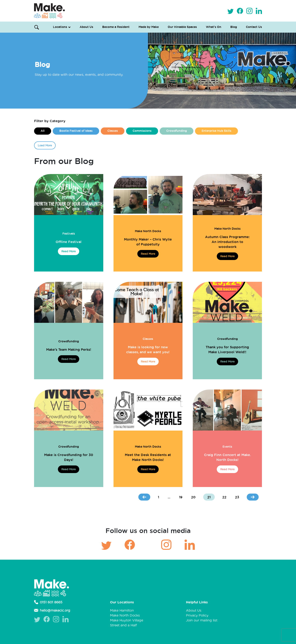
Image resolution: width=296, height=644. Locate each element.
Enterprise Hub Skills (216, 131)
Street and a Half (123, 625)
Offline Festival (69, 242)
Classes (113, 131)
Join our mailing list (202, 620)
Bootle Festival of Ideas (76, 131)
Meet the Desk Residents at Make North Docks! (148, 457)
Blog (234, 27)
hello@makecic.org (52, 610)
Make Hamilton (122, 610)
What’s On (214, 27)
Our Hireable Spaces (182, 27)
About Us (86, 27)
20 (193, 497)
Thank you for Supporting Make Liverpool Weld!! (227, 350)
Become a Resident (116, 27)
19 (181, 497)
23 (237, 497)
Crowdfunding (177, 131)
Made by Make (149, 27)
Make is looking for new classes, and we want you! (148, 350)
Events (227, 447)
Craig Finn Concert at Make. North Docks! (227, 457)
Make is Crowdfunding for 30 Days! (69, 457)
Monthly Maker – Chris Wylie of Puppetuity (148, 242)
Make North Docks (148, 231)
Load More (45, 145)
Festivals (69, 234)
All (43, 131)
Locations (60, 27)
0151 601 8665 (48, 602)
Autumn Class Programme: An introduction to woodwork (227, 242)
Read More (69, 251)
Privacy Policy (197, 615)
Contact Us (254, 27)
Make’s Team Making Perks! (69, 350)
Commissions (142, 131)
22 (224, 497)
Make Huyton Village (127, 620)
